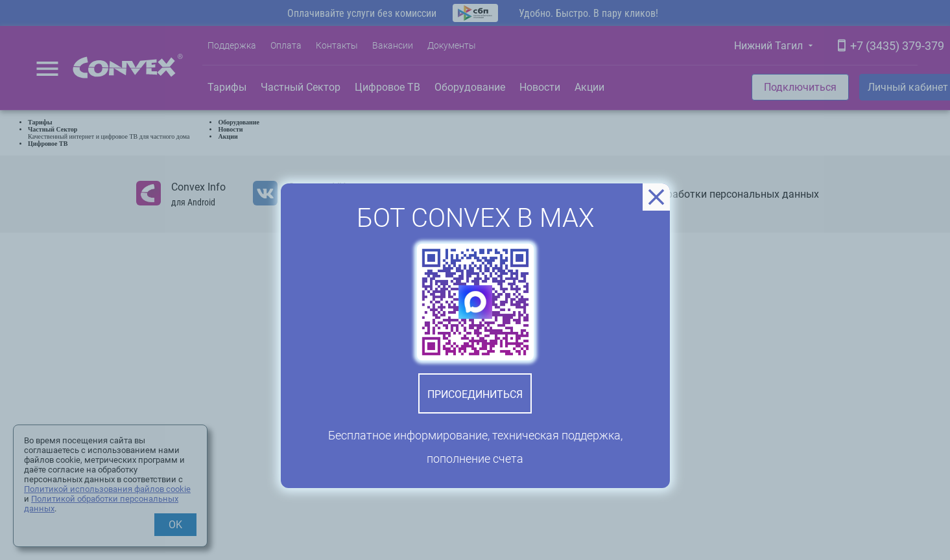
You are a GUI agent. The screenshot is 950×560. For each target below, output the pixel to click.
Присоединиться (475, 394)
